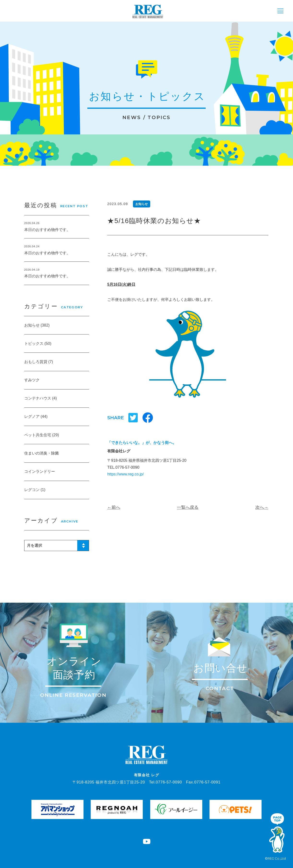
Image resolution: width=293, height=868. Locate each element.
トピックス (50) (38, 343)
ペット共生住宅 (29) (42, 435)
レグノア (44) (36, 416)
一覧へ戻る (188, 507)
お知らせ (142, 204)
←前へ (114, 507)
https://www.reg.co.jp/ (126, 474)
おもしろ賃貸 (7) (39, 362)
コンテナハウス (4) (41, 398)
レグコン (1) (35, 490)
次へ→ (262, 507)
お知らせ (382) (37, 325)
